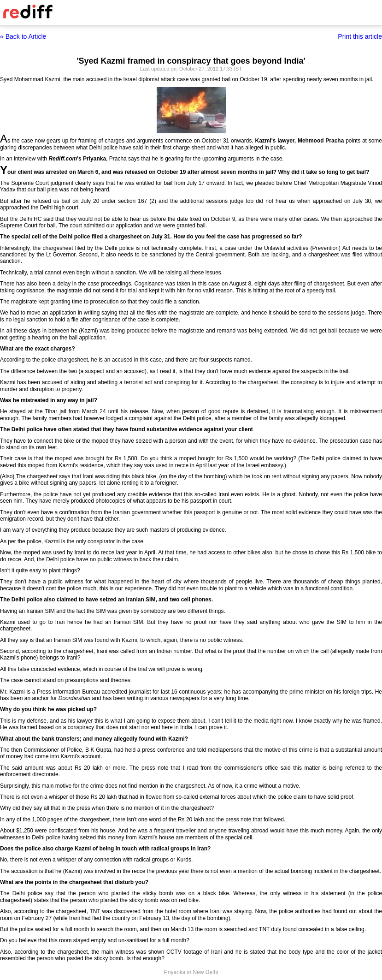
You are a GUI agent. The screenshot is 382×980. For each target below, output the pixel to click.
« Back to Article (23, 36)
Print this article (360, 36)
